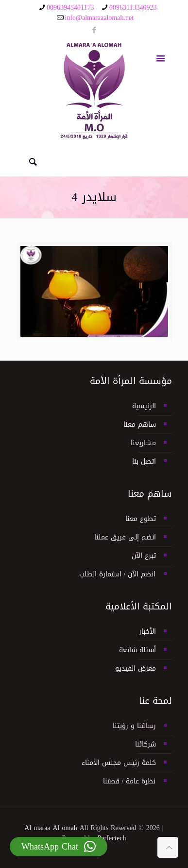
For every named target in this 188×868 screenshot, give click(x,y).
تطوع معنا (141, 519)
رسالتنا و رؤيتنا (134, 726)
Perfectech (111, 838)
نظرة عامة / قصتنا (129, 781)
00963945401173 (70, 8)
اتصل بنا (144, 461)
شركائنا (145, 744)
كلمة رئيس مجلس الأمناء (119, 763)
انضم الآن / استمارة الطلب (118, 574)
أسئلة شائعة (137, 650)
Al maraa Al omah (51, 828)
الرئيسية (144, 406)
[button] (59, 847)
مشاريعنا (143, 443)
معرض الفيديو (136, 668)
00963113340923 (133, 8)
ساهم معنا (140, 425)
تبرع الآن (144, 556)
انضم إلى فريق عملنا (125, 537)
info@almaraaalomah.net (100, 18)
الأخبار (147, 632)
